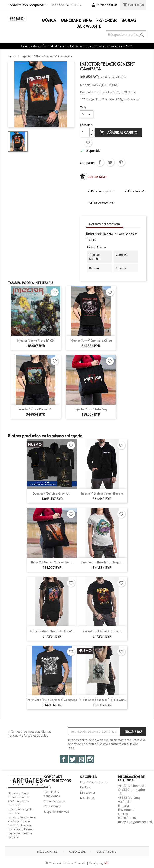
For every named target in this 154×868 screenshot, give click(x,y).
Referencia (94, 234)
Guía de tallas (93, 177)
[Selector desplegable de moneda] (74, 5)
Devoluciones (47, 852)
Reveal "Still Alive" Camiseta (102, 631)
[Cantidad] (85, 132)
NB (106, 863)
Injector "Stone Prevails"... (36, 409)
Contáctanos (52, 806)
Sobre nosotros (54, 801)
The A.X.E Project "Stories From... (52, 562)
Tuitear (110, 162)
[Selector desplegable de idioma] (40, 5)
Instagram (90, 759)
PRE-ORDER (107, 20)
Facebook (64, 759)
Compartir (100, 162)
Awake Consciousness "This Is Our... (102, 700)
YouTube (81, 759)
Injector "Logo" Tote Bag (91, 409)
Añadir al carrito (119, 133)
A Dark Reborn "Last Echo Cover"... (52, 631)
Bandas (129, 20)
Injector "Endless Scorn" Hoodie (102, 494)
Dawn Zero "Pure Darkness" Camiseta (52, 700)
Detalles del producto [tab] (104, 224)
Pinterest (121, 162)
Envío (48, 787)
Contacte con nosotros (25, 5)
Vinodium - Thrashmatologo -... (102, 562)
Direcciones (88, 793)
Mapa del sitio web (57, 812)
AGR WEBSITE (89, 26)
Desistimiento (107, 852)
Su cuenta (88, 777)
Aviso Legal (77, 852)
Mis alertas (87, 798)
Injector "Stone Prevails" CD (36, 340)
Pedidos (85, 787)
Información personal (94, 782)
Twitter (73, 759)
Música (49, 20)
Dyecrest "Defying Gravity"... (52, 494)
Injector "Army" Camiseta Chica (91, 340)
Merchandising (76, 20)
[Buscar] (126, 35)
